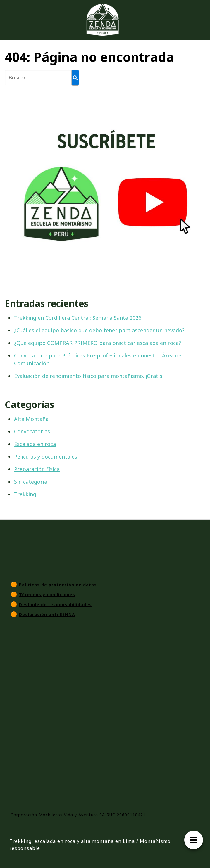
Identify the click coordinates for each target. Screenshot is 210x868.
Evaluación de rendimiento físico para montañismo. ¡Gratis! (89, 376)
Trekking (25, 494)
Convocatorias (32, 431)
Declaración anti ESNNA (47, 614)
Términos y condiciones (47, 595)
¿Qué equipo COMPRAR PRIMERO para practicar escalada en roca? (98, 343)
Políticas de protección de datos (59, 585)
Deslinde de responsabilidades (55, 605)
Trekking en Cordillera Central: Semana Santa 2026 (78, 318)
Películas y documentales (46, 457)
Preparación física (37, 469)
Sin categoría (31, 482)
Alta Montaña (31, 419)
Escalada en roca (35, 444)
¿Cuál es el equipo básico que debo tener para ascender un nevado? (99, 330)
